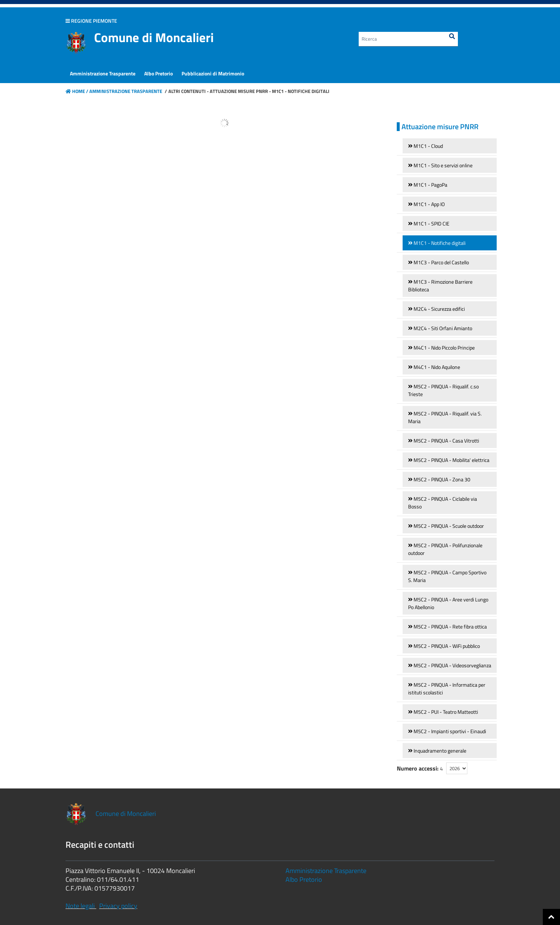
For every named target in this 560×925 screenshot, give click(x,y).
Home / (77, 91)
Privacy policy (118, 906)
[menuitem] (103, 74)
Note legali (80, 906)
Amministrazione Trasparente (125, 91)
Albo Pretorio (304, 879)
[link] (450, 146)
